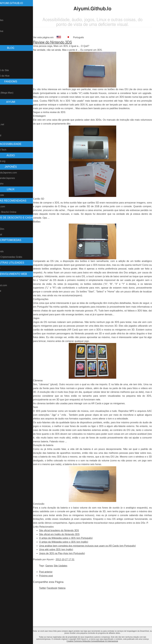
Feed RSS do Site (11, 70)
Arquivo (5, 59)
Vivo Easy (7, 268)
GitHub (5, 113)
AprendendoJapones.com (15, 173)
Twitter (54, 615)
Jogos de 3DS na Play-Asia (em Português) (73, 580)
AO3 (4, 130)
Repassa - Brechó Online (15, 212)
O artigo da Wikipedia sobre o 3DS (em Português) (77, 565)
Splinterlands (8, 251)
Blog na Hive (8, 31)
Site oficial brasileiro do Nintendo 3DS (70, 557)
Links (4, 37)
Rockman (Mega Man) (13, 93)
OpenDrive (7, 291)
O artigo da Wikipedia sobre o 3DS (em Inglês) (75, 569)
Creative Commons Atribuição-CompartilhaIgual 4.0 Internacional (101, 641)
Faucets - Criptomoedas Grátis (18, 257)
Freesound (7, 135)
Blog (4, 26)
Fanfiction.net (9, 124)
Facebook (63, 615)
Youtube (6, 108)
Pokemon (7, 87)
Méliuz (5, 223)
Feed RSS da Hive (11, 76)
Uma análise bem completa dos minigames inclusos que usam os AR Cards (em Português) (99, 572)
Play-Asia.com (9, 207)
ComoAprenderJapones (14, 178)
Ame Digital (8, 234)
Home (5, 9)
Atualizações (8, 20)
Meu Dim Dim (9, 229)
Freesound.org (9, 161)
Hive (4, 246)
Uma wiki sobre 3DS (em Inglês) (67, 576)
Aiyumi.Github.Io (23, 3)
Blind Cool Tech (10, 150)
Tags (4, 65)
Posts (4, 54)
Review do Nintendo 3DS (64, 42)
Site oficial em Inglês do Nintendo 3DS (71, 561)
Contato (6, 42)
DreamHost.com (10, 285)
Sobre (5, 15)
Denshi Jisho (8, 184)
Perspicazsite (9, 195)
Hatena (73, 615)
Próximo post (57, 602)
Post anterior (57, 599)
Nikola (5, 280)
